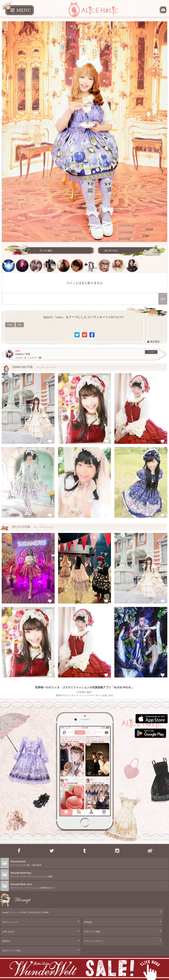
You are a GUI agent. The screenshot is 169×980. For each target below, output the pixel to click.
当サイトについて (10, 922)
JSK (20, 325)
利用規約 (88, 922)
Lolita (10, 325)
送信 (163, 299)
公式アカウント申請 (11, 951)
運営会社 (6, 941)
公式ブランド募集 (92, 932)
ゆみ (18, 351)
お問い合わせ (8, 932)
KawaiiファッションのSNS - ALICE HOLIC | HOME (26, 912)
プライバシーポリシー (94, 941)
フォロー (151, 352)
